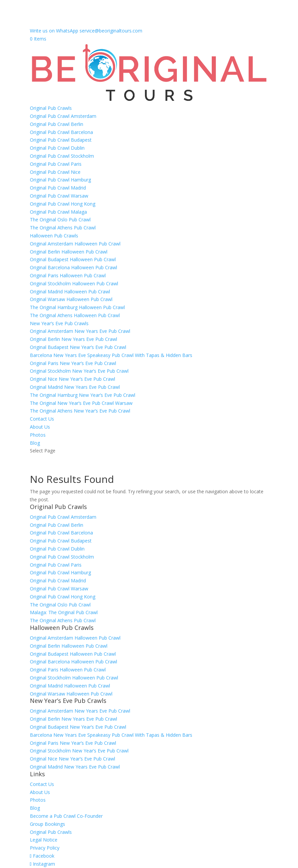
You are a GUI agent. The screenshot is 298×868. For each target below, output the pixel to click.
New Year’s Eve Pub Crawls (59, 323)
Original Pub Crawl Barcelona (61, 132)
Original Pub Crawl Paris (56, 164)
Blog (35, 443)
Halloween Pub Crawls (54, 236)
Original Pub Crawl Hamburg (60, 180)
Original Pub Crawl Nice (55, 172)
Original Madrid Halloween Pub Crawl (70, 292)
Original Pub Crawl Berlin (57, 124)
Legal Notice (44, 840)
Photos (38, 435)
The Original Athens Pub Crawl (63, 228)
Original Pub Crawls (51, 108)
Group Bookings (47, 824)
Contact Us (42, 419)
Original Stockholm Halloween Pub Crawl (74, 283)
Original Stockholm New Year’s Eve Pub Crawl (79, 371)
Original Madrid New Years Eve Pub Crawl (75, 387)
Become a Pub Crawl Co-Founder (66, 816)
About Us (40, 427)
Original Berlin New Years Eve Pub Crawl (73, 339)
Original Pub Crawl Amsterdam (63, 116)
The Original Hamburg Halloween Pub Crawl (77, 307)
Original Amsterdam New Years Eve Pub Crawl (80, 331)
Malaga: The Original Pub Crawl (64, 612)
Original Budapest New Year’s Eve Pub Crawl (78, 347)
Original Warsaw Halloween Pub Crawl (71, 299)
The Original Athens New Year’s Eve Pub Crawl (80, 411)
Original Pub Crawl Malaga (58, 212)
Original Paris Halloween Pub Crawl (68, 275)
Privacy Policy (45, 848)
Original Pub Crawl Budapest (61, 140)
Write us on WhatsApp (54, 31)
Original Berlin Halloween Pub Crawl (69, 252)
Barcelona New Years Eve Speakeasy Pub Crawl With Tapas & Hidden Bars (111, 355)
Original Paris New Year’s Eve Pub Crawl (73, 363)
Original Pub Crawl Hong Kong (63, 204)
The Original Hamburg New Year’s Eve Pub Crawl (83, 395)
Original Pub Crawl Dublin (57, 148)
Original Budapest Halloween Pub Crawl (73, 259)
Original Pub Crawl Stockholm (62, 156)
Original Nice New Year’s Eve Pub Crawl (72, 379)
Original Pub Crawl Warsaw (59, 196)
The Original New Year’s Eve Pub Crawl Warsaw (81, 403)
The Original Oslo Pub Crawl (60, 220)
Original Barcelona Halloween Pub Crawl (73, 267)
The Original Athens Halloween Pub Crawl (75, 315)
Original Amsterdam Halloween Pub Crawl (75, 244)
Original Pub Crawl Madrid (58, 188)
